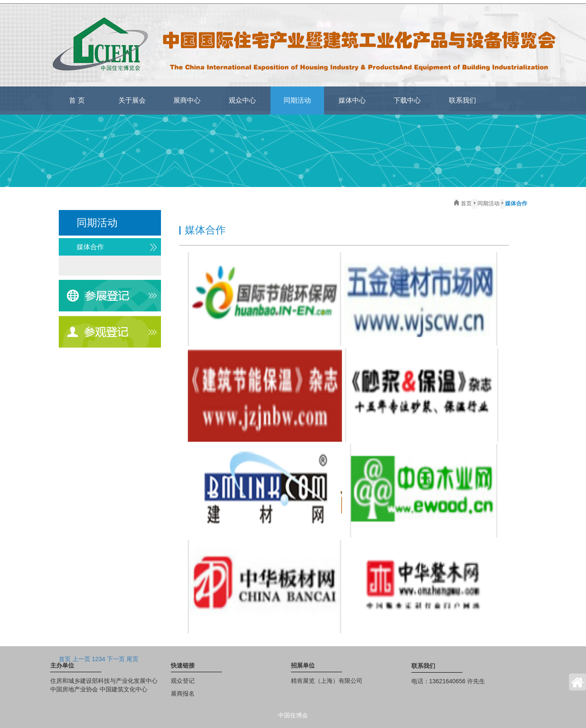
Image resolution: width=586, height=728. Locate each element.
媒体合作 (90, 247)
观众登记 (183, 681)
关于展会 (132, 100)
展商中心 (187, 100)
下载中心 (407, 100)
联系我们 (462, 100)
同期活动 (297, 100)
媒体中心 (352, 100)
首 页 (77, 100)
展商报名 (183, 693)
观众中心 (242, 100)
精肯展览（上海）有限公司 (327, 681)
